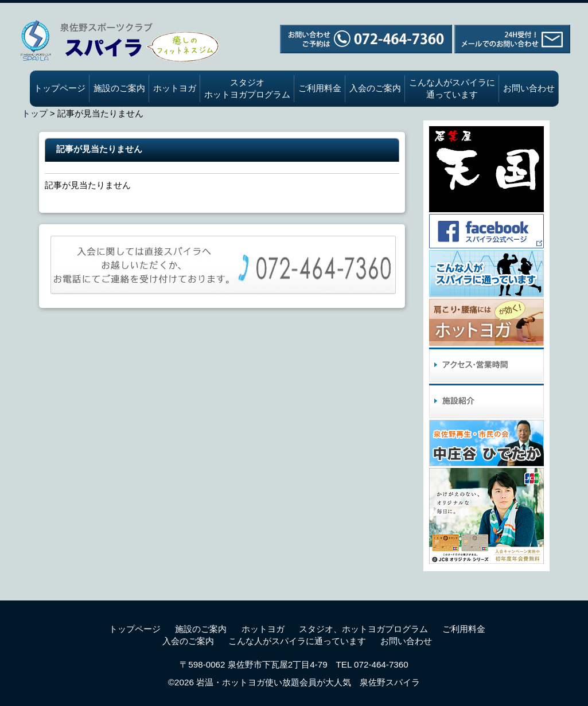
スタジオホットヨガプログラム (247, 88)
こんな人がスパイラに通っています (452, 88)
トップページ (60, 88)
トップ (35, 113)
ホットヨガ (175, 88)
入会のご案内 (375, 88)
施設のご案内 (119, 88)
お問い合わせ (529, 88)
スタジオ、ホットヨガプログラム (363, 629)
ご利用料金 (320, 88)
